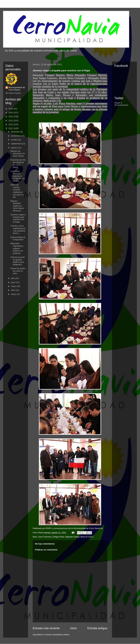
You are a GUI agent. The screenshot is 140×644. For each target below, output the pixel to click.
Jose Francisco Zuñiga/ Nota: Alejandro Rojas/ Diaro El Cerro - (66, 537)
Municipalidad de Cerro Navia (17, 89)
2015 (11, 113)
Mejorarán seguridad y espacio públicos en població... (17, 248)
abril (13, 290)
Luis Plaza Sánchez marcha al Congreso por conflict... (18, 176)
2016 (11, 109)
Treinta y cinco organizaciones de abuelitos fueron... (18, 229)
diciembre (16, 132)
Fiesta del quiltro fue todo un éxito (18, 271)
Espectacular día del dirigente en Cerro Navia (18, 163)
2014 (11, 116)
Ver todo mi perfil (13, 93)
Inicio (73, 628)
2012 (11, 124)
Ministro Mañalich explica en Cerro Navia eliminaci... (17, 206)
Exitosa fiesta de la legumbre (18, 238)
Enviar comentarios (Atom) (57, 635)
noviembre (16, 136)
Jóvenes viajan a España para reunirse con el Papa (18, 218)
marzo (14, 294)
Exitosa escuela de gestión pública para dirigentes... (17, 261)
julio (13, 278)
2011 (11, 128)
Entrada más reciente (46, 628)
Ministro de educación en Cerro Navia (18, 154)
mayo (14, 286)
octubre (15, 140)
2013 (11, 121)
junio (13, 282)
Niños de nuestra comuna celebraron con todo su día (17, 191)
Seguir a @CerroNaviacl (121, 104)
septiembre (16, 144)
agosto (14, 148)
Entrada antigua (97, 628)
